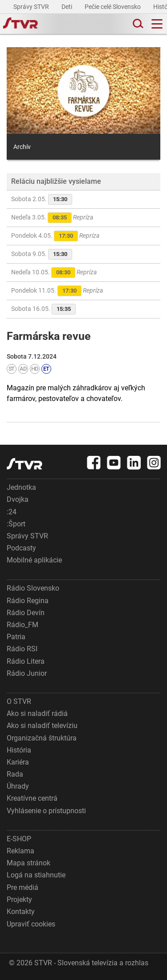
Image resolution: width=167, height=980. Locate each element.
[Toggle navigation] (157, 24)
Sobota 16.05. (43, 309)
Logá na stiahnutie (36, 875)
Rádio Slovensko (33, 588)
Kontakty (21, 912)
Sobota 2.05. (42, 199)
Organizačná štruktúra (42, 738)
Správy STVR (32, 7)
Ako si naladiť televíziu (42, 726)
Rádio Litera (26, 661)
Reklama (20, 851)
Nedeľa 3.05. (52, 218)
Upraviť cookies (31, 924)
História (19, 750)
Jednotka (21, 487)
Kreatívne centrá (32, 798)
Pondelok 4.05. (55, 236)
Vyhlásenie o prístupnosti (46, 811)
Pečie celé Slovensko (113, 7)
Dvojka (18, 499)
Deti (67, 7)
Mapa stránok (29, 863)
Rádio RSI (22, 649)
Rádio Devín (26, 613)
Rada (15, 774)
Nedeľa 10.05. (54, 273)
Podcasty (21, 548)
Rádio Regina (28, 601)
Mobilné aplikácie (34, 560)
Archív (22, 147)
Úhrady (18, 786)
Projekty (19, 899)
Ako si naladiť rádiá (37, 713)
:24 (12, 512)
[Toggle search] (137, 24)
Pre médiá (22, 887)
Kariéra (18, 762)
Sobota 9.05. (42, 254)
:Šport (16, 524)
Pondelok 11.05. (57, 291)
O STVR (19, 701)
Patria (16, 637)
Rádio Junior (27, 673)
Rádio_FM (22, 625)
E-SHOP (19, 839)
